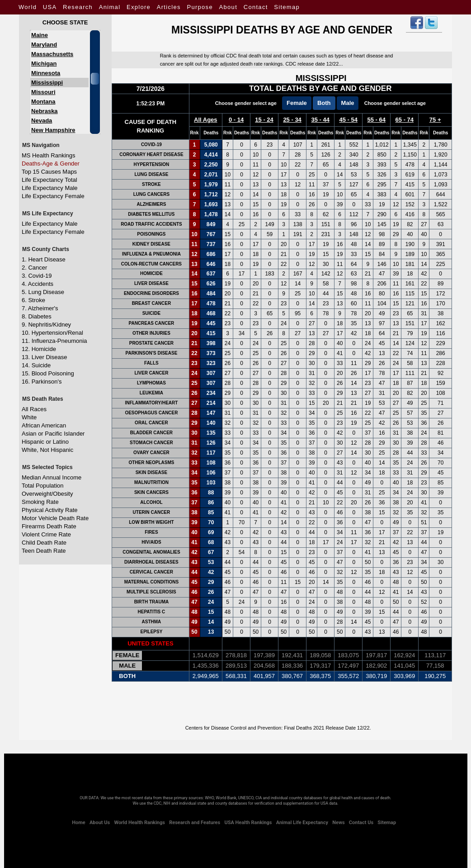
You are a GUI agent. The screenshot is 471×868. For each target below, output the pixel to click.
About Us (100, 823)
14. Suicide (36, 365)
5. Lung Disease (43, 292)
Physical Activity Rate (50, 510)
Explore (139, 7)
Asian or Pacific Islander (53, 434)
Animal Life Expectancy (302, 823)
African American (44, 425)
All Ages (206, 120)
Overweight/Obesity (47, 494)
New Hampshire (53, 130)
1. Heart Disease (44, 259)
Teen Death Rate (44, 551)
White (29, 417)
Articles (169, 7)
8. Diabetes (37, 316)
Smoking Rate (40, 502)
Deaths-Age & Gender (51, 164)
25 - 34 (292, 120)
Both (324, 103)
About (228, 7)
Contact (256, 7)
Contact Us (361, 823)
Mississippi (47, 83)
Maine (40, 35)
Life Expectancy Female (53, 196)
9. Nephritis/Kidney (46, 325)
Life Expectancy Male (50, 188)
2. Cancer (34, 268)
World (28, 7)
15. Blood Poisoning (48, 373)
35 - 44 (320, 120)
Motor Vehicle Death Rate (55, 518)
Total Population (43, 486)
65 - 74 (405, 120)
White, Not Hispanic (47, 450)
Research (78, 7)
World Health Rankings (139, 823)
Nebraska (45, 111)
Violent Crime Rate (46, 534)
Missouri (43, 92)
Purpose (200, 7)
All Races (34, 409)
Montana (43, 102)
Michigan (44, 64)
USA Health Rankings (248, 823)
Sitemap (287, 7)
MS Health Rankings (49, 155)
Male (348, 103)
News (338, 823)
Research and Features (195, 823)
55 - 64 (377, 120)
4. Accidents (38, 284)
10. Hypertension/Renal (52, 333)
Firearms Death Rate (49, 526)
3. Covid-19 (37, 276)
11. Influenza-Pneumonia (54, 341)
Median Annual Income (52, 477)
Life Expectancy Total (49, 180)
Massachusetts (52, 54)
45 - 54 (348, 120)
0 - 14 (236, 120)
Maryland (44, 45)
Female (297, 103)
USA (50, 7)
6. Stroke (33, 300)
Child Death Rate (44, 543)
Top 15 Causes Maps (49, 172)
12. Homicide (39, 349)
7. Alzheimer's (40, 308)
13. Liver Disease (44, 357)
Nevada (42, 121)
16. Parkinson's (42, 382)
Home (78, 823)
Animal (110, 7)
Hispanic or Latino (45, 442)
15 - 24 (264, 120)
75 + (435, 120)
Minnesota (46, 73)
